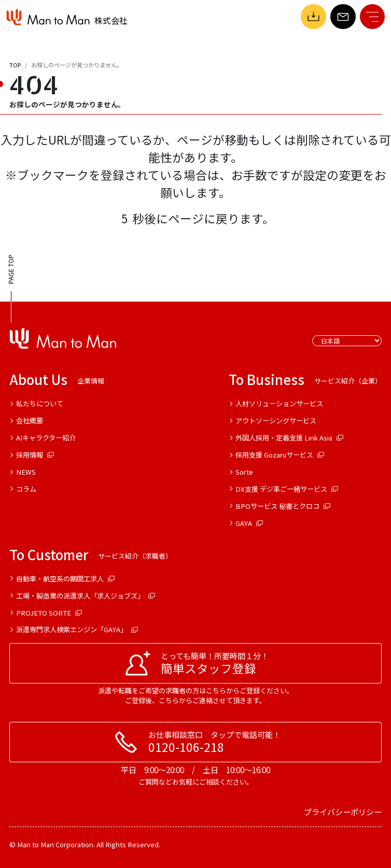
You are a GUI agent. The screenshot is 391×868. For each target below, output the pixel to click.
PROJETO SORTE (49, 613)
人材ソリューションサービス (279, 403)
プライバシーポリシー (343, 812)
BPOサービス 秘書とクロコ (283, 506)
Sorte (244, 472)
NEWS (26, 472)
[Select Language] (347, 341)
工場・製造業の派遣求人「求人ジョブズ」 (86, 596)
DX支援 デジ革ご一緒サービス (287, 489)
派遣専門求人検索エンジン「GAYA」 (77, 629)
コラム (26, 489)
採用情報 (35, 455)
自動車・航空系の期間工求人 (66, 579)
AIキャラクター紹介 (46, 438)
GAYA (249, 523)
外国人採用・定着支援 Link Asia (290, 438)
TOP (15, 65)
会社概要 (30, 421)
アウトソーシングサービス (276, 421)
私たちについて (40, 403)
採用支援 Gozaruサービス (280, 455)
